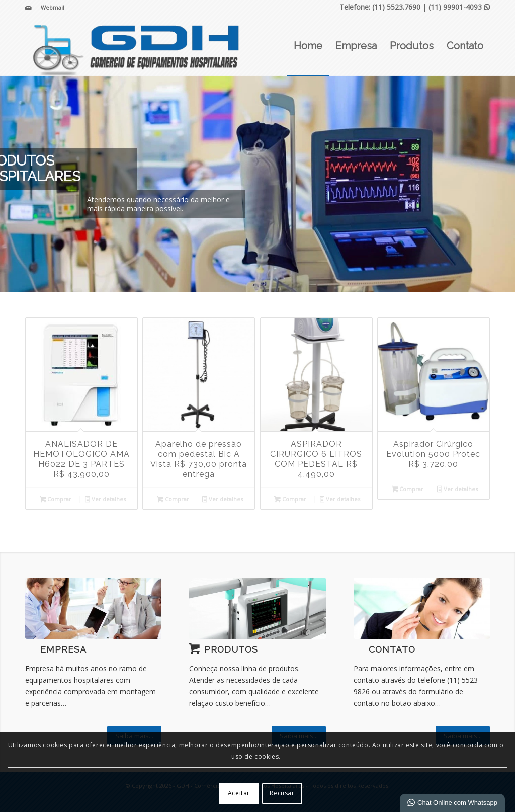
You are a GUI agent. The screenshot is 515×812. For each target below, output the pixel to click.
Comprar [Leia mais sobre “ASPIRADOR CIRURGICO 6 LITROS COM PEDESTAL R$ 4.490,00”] (290, 500)
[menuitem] (50, 8)
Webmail (53, 7)
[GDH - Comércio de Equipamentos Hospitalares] (137, 46)
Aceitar (239, 793)
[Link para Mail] (28, 8)
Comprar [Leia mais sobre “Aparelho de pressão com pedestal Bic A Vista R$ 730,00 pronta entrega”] (173, 500)
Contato (392, 649)
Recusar (282, 793)
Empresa (63, 649)
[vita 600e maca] (257, 608)
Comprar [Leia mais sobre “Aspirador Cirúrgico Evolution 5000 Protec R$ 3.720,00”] (408, 490)
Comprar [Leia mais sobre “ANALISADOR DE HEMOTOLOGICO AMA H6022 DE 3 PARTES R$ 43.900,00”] (56, 500)
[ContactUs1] (422, 608)
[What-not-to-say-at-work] (93, 608)
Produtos (231, 649)
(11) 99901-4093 (459, 7)
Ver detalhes (105, 500)
